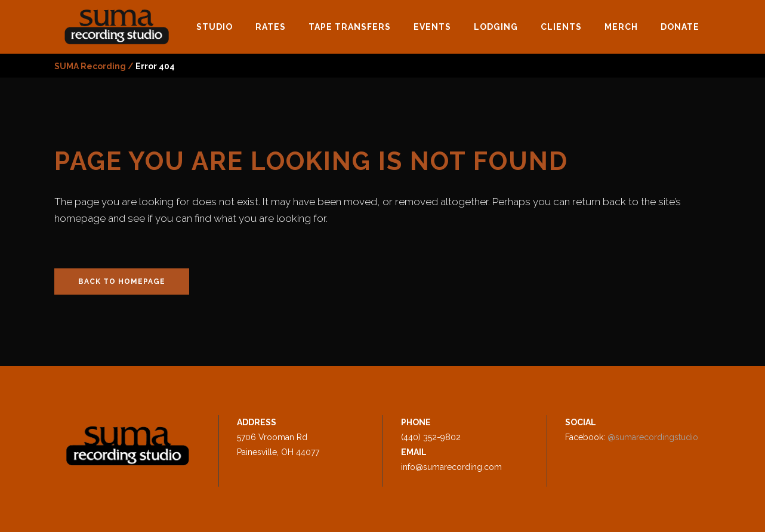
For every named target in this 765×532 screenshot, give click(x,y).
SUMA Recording (90, 66)
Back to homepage (122, 282)
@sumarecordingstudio (653, 437)
